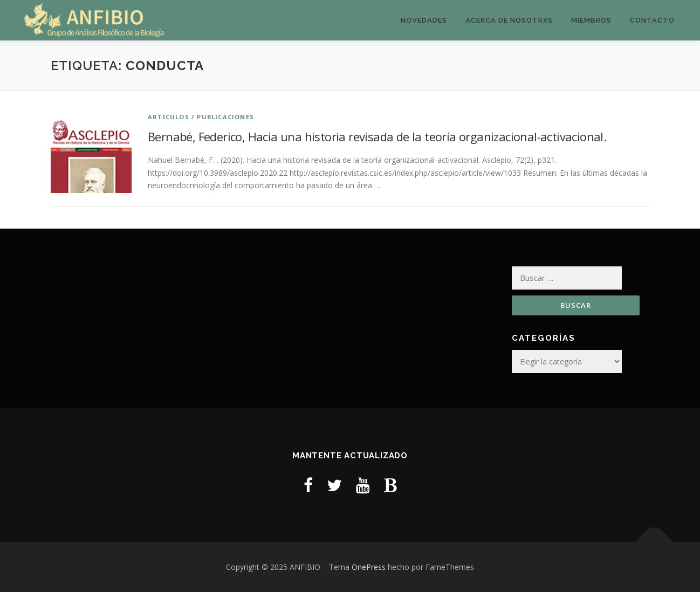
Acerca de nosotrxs (509, 20)
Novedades (424, 20)
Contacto (652, 20)
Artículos (169, 117)
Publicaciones (225, 117)
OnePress (369, 567)
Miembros (591, 20)
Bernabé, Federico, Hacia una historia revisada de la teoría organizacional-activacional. (377, 136)
